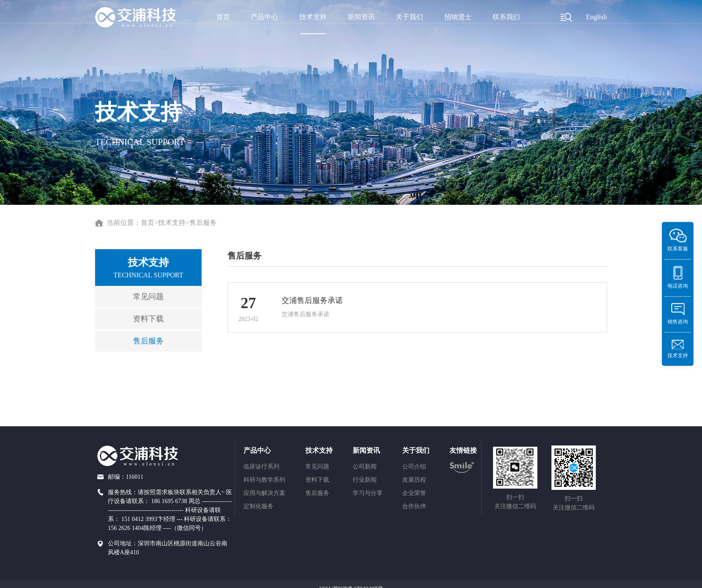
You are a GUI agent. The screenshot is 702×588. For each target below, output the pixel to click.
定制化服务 (258, 506)
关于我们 (409, 17)
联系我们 (506, 17)
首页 (223, 17)
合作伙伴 (414, 506)
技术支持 (313, 17)
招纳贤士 (458, 17)
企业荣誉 (414, 493)
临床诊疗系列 (261, 467)
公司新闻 (365, 467)
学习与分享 (368, 493)
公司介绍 (414, 467)
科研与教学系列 (264, 480)
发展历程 (414, 480)
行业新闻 (365, 480)
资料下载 (145, 319)
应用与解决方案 (264, 493)
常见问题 (145, 297)
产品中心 (264, 17)
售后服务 (203, 223)
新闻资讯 (361, 17)
